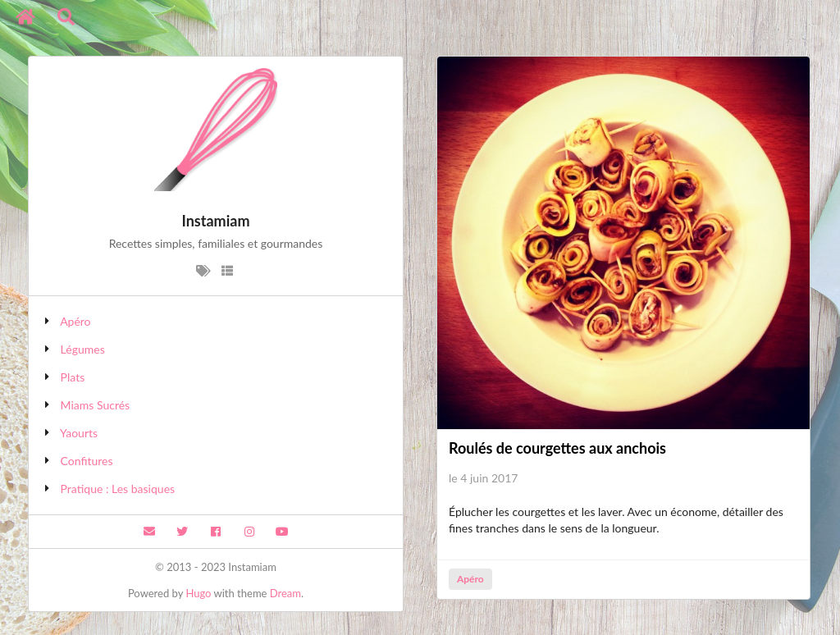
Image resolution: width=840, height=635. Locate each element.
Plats (73, 377)
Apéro (75, 321)
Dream (285, 593)
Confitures (87, 461)
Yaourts (79, 433)
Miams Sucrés (96, 405)
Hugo (198, 593)
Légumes (83, 349)
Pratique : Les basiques (118, 489)
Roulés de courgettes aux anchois (557, 448)
